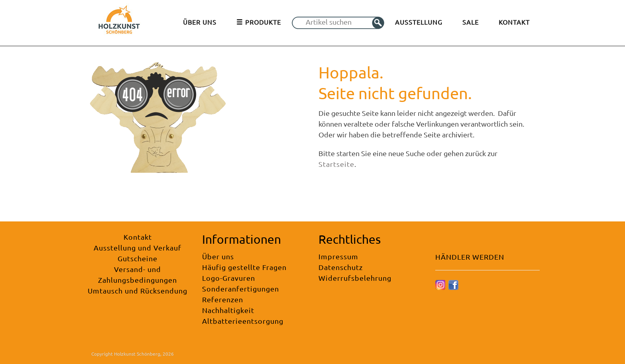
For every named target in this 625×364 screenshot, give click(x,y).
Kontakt (138, 237)
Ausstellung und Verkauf (138, 248)
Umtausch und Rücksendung (138, 291)
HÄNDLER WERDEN (470, 257)
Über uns (218, 256)
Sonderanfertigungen (241, 289)
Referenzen (223, 299)
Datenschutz (341, 267)
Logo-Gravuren (229, 278)
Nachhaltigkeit (228, 310)
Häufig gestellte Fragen (244, 267)
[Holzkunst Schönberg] (119, 22)
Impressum (338, 256)
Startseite (336, 164)
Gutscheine (138, 258)
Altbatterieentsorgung (243, 321)
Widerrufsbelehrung (355, 278)
